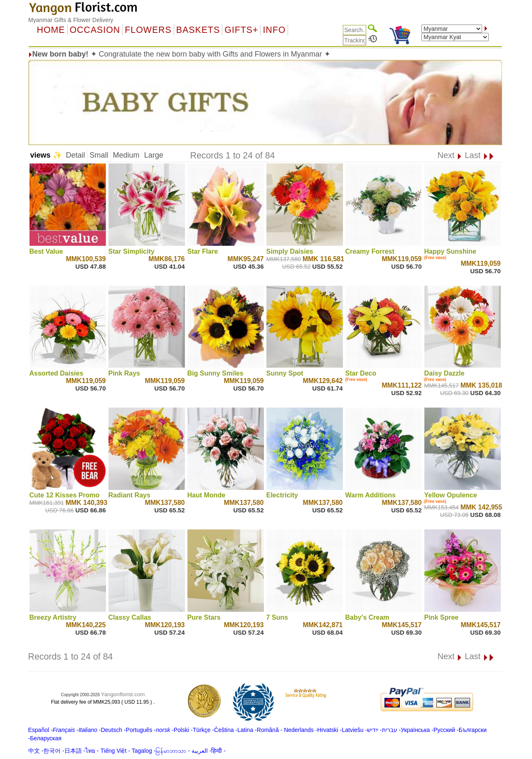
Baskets (198, 30)
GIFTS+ (241, 30)
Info (274, 30)
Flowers (148, 30)
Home (51, 30)
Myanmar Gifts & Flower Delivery (71, 20)
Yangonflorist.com (123, 694)
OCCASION (95, 30)
